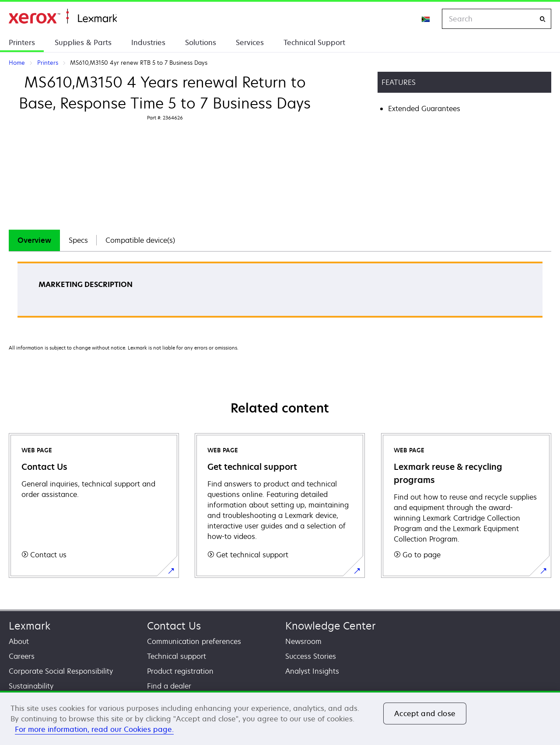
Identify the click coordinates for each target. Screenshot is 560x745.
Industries (148, 42)
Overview (34, 240)
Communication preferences (194, 641)
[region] (280, 718)
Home (63, 16)
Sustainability (31, 686)
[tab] (34, 240)
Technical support (177, 656)
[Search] (542, 19)
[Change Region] (426, 19)
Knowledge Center (331, 626)
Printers (22, 42)
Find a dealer (169, 686)
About (19, 641)
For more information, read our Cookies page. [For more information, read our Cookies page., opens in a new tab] (94, 729)
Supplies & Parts (83, 42)
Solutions (201, 42)
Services (250, 42)
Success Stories (311, 656)
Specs (78, 240)
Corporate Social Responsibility (61, 671)
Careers (22, 656)
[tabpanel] (280, 292)
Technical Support (314, 42)
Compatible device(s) (140, 240)
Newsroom (303, 641)
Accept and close (425, 714)
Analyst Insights (312, 671)
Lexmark (30, 626)
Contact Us (174, 626)
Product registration (180, 671)
